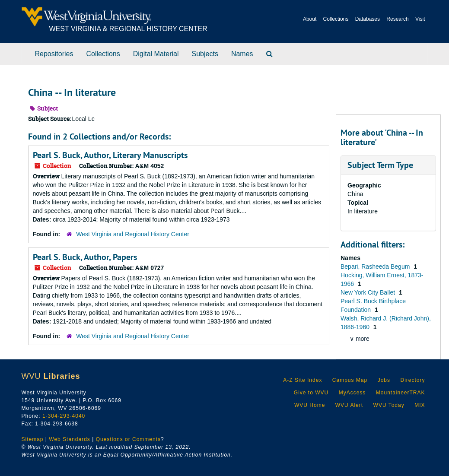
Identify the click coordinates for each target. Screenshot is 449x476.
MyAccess (352, 393)
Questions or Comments (128, 439)
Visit (420, 19)
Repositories (54, 54)
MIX (420, 405)
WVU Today (389, 405)
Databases (368, 19)
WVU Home (310, 405)
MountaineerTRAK (401, 393)
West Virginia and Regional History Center (133, 234)
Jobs (384, 380)
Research (397, 19)
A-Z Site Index (303, 380)
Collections (336, 19)
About (310, 19)
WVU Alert (349, 405)
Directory (412, 380)
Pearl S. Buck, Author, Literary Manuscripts (110, 155)
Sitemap (33, 439)
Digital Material (156, 54)
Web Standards (70, 439)
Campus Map (350, 380)
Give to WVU (311, 393)
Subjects (205, 54)
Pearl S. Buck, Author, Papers (85, 257)
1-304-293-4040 (64, 416)
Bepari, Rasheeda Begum (376, 267)
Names (242, 54)
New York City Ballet (369, 292)
